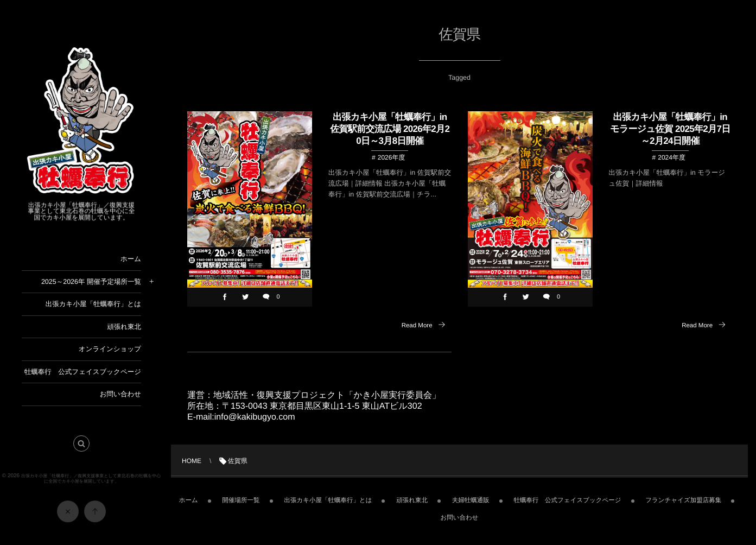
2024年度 (672, 158)
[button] (81, 447)
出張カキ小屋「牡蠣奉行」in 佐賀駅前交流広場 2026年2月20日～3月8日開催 (390, 129)
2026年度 (392, 158)
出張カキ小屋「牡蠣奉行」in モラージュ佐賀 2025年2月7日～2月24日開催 (670, 129)
